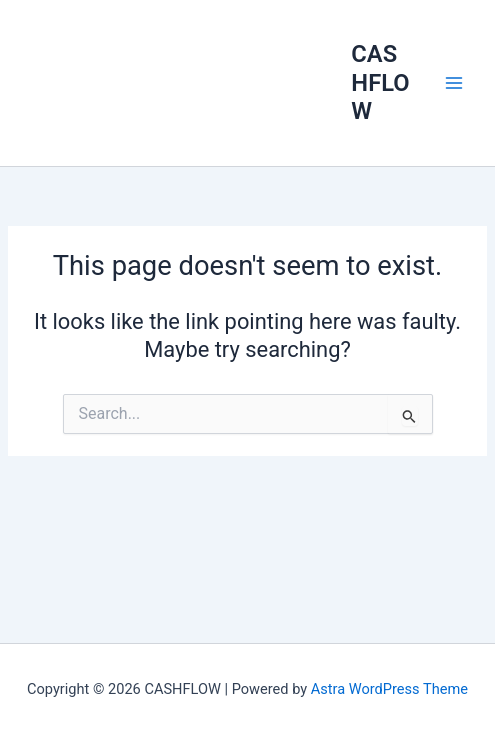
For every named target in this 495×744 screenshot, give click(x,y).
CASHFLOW (380, 82)
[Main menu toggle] (454, 83)
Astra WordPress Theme (389, 689)
